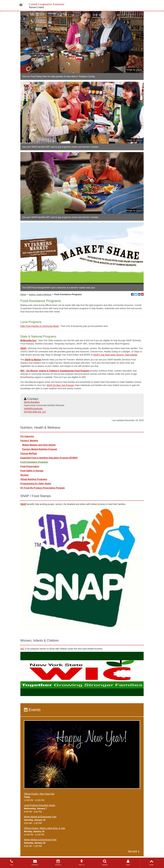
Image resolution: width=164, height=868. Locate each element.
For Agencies (27, 436)
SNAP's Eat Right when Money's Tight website (115, 355)
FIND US (81, 863)
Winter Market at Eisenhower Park (40, 817)
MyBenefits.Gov (28, 341)
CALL (12, 863)
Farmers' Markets (29, 441)
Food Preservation (30, 466)
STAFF (128, 863)
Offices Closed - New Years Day (39, 794)
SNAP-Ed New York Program (60, 385)
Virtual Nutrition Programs (34, 479)
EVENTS (58, 863)
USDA (139, 70)
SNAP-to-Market (33, 360)
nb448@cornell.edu (33, 409)
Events (32, 710)
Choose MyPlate (29, 454)
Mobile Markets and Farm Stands (39, 445)
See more (133, 851)
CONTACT (35, 863)
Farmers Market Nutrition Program (40, 449)
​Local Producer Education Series (40, 805)
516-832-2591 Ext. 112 (35, 412)
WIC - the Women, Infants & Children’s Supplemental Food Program (55, 371)
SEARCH (105, 863)
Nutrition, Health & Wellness (40, 295)
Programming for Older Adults (36, 484)
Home (23, 294)
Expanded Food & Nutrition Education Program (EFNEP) (49, 458)
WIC (22, 649)
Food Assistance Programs (34, 462)
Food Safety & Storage (32, 471)
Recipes (24, 475)
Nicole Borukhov (32, 402)
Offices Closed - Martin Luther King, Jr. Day (45, 828)
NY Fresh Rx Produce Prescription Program (43, 488)
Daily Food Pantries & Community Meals (40, 326)
